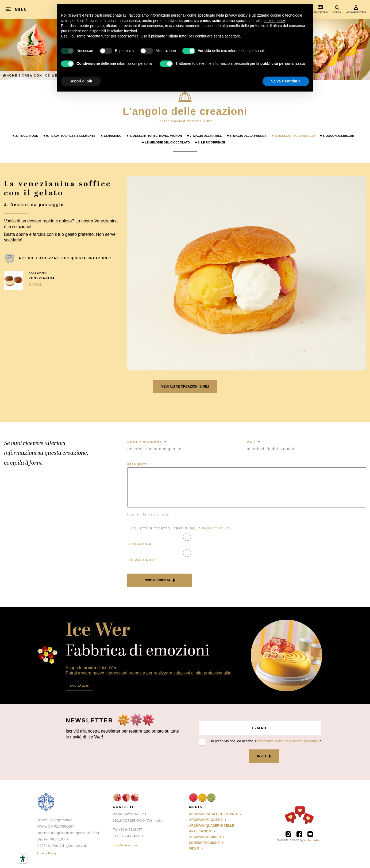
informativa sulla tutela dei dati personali (288, 741)
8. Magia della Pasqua (248, 136)
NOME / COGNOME (147, 442)
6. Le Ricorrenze (211, 142)
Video (194, 848)
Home (10, 75)
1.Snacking (113, 136)
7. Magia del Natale (206, 136)
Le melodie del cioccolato (167, 142)
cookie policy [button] (274, 21)
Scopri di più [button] (81, 81)
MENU (21, 10)
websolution (313, 840)
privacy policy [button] (236, 15)
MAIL (253, 442)
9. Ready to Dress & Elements (71, 136)
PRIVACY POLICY (217, 528)
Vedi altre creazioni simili (185, 386)
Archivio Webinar (205, 837)
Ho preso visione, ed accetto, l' (264, 741)
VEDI (35, 285)
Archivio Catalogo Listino (213, 814)
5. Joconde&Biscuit (339, 136)
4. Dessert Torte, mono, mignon (156, 136)
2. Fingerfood (27, 136)
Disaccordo (141, 560)
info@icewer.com (125, 845)
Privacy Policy (47, 853)
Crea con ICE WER (41, 75)
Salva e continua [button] (286, 81)
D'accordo (140, 544)
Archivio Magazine (206, 820)
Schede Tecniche (204, 843)
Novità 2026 (80, 686)
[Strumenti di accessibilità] (23, 859)
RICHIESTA (140, 464)
